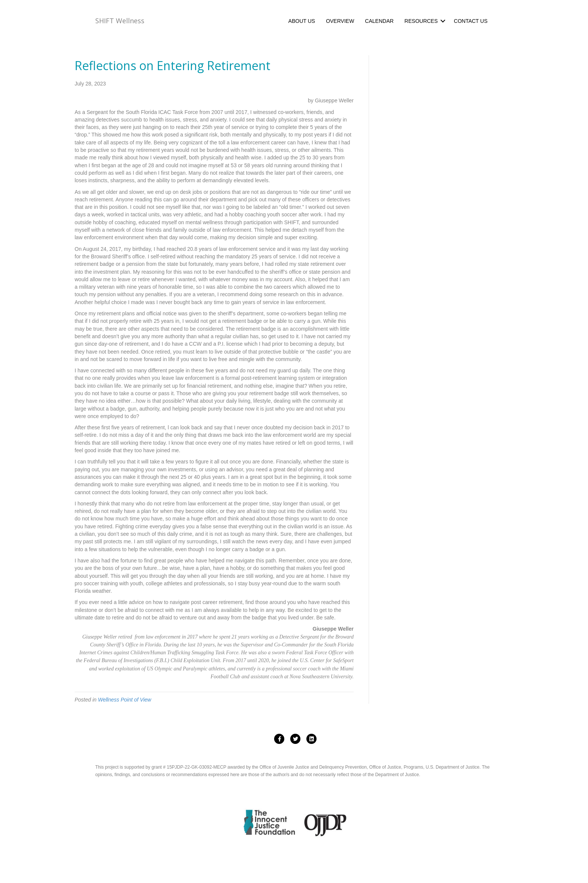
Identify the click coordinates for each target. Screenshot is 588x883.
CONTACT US (471, 21)
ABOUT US (302, 21)
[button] (443, 21)
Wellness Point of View (124, 700)
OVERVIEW (340, 21)
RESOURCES (421, 21)
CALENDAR (379, 21)
